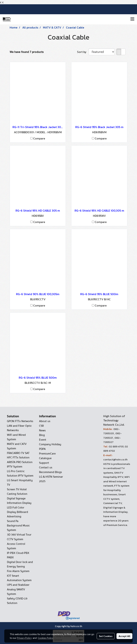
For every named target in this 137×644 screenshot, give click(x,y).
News (42, 430)
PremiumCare (47, 454)
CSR (41, 426)
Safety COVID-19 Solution (17, 601)
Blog (42, 435)
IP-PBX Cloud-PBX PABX (18, 555)
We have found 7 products (27, 52)
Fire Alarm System (18, 571)
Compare (39, 138)
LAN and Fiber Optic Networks (19, 428)
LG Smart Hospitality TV (20, 483)
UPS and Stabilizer (18, 585)
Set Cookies (106, 636)
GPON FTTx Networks (20, 421)
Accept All (124, 636)
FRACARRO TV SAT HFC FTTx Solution (18, 455)
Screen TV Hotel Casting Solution (17, 492)
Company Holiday (50, 444)
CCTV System (15, 539)
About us (45, 421)
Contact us (46, 468)
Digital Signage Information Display (19, 501)
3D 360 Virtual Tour (19, 535)
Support (44, 463)
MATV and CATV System (17, 446)
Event (43, 440)
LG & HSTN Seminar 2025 (51, 479)
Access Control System (16, 546)
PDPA (42, 449)
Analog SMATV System (16, 592)
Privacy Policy (24, 638)
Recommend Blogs (50, 472)
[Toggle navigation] (132, 19)
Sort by (83, 52)
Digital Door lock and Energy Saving (20, 564)
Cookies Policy (45, 638)
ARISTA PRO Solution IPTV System (20, 464)
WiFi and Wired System (16, 437)
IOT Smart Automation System (19, 578)
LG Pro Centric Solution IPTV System (20, 473)
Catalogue (45, 458)
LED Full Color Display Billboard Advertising (17, 512)
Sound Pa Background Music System (18, 526)
